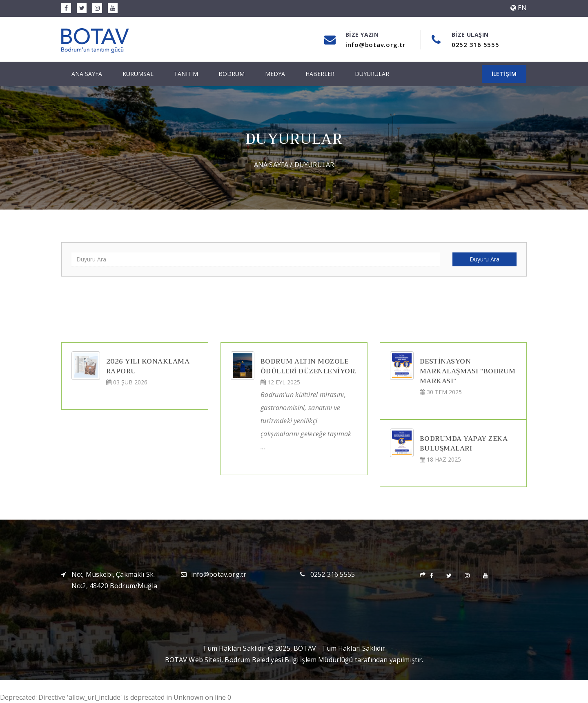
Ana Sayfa (87, 74)
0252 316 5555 (333, 574)
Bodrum (232, 74)
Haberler (320, 74)
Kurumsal (138, 74)
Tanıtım (186, 74)
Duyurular (372, 74)
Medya (275, 74)
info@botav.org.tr (219, 574)
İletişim (504, 74)
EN (519, 8)
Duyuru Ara (484, 259)
